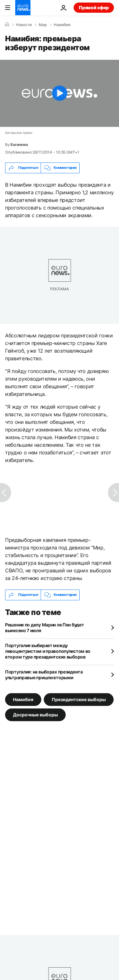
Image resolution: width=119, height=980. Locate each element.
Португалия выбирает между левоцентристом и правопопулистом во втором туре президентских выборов (48, 651)
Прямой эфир (94, 7)
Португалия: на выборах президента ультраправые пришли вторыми (44, 675)
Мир (43, 25)
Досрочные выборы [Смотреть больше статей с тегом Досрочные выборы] (35, 714)
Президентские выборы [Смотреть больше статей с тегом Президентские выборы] (79, 699)
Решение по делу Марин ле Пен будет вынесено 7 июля (44, 628)
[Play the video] (60, 93)
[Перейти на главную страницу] (23, 8)
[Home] (7, 24)
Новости (24, 25)
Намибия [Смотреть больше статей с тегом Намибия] (23, 699)
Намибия (62, 25)
